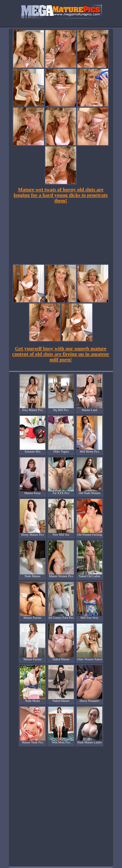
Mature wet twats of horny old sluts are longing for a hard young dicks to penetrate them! (61, 195)
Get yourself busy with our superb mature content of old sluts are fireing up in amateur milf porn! (61, 354)
